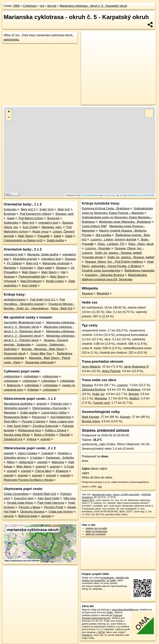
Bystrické (10, 214)
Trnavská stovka (93, 257)
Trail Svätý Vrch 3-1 (42, 300)
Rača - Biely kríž (62, 308)
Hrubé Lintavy (55, 281)
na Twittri (111, 580)
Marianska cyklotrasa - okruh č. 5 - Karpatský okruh (93, 6)
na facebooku (107, 578)
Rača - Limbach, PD (111, 244)
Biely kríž (64, 209)
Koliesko (33, 390)
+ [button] (9, 112)
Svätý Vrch (47, 209)
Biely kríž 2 (28, 209)
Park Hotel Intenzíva (51, 503)
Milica (11, 462)
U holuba (36, 458)
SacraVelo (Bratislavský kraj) (23, 322)
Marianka (10, 268)
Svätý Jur (98, 394)
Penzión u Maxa (29, 507)
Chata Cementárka (16, 494)
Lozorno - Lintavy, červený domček (114, 240)
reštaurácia (26, 462)
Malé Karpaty (91, 417)
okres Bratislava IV (136, 367)
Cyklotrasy (30, 6)
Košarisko (10, 209)
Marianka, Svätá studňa (43, 254)
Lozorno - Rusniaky (98, 248)
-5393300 (146, 494)
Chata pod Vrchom (61, 512)
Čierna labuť (43, 471)
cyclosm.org (109, 195)
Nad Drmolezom (31, 281)
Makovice (58, 462)
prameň (42, 404)
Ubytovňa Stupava (32, 512)
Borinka (134, 394)
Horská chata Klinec (17, 435)
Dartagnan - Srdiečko (60, 458)
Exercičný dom (24, 498)
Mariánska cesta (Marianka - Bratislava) (125, 222)
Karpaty (125, 417)
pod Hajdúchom (61, 417)
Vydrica (32, 439)
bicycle (52, 6)
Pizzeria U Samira (34, 421)
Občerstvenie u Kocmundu (50, 408)
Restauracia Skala (16, 417)
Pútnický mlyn (60, 404)
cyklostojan (31, 376)
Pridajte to (87, 635)
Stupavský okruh (15, 353)
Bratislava (134, 390)
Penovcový (39, 417)
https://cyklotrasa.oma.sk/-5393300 (139, 195)
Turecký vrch (101, 403)
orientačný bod (48, 223)
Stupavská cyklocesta (40, 362)
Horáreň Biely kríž (45, 494)
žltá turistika (103, 235)
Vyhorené (10, 281)
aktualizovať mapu (102, 494)
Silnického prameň (25, 259)
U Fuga (69, 467)
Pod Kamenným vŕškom (36, 214)
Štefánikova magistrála (139, 271)
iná (42, 6)
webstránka (11, 40)
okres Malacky (91, 367)
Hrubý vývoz (41, 232)
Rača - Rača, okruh (141, 244)
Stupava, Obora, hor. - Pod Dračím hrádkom (114, 262)
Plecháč (65, 435)
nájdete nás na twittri (96, 528)
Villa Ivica (70, 498)
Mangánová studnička (18, 404)
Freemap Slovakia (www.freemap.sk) (102, 617)
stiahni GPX (88, 500)
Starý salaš (45, 268)
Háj (63, 272)
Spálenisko (11, 223)
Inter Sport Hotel (18, 426)
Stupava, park (65, 214)
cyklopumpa (12, 376)
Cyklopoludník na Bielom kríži (23, 240)
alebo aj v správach (96, 534)
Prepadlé (43, 236)
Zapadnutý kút (13, 439)
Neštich (134, 398)
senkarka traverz (15, 300)
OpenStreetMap (90, 195)
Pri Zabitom (15, 263)
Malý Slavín (26, 236)
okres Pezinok (111, 371)
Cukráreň (47, 453)
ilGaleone (62, 471)
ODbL (110, 612)
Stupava (70, 259)
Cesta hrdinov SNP (94, 226)
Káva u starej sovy (62, 421)
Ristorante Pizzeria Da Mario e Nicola (28, 480)
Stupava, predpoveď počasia (106, 430)
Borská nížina (91, 421)
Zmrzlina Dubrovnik (46, 426)
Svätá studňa (55, 240)
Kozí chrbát (30, 227)
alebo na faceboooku (97, 531)
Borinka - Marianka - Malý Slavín (43, 349)
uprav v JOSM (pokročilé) (126, 494)
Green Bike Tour (41, 353)
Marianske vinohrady (56, 263)
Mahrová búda (28, 516)
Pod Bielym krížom (31, 218)
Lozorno (122, 385)
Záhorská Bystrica (94, 390)
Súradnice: (87, 497)
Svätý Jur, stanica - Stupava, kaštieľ (118, 253)
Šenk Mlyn (11, 421)
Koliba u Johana (56, 430)
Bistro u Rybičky (45, 435)
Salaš (11, 218)
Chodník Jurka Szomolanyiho (101, 271)
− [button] (9, 118)
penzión (9, 516)
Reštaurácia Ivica (30, 430)
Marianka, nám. (52, 227)
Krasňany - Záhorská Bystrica (104, 275)
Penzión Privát (54, 507)
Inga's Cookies (28, 453)
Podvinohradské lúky (32, 277)
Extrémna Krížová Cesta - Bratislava (106, 208)
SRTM (101, 632)
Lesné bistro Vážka (54, 413)
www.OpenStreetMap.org (125, 610)
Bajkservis (14, 385)
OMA (16, 6)
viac (100, 487)
